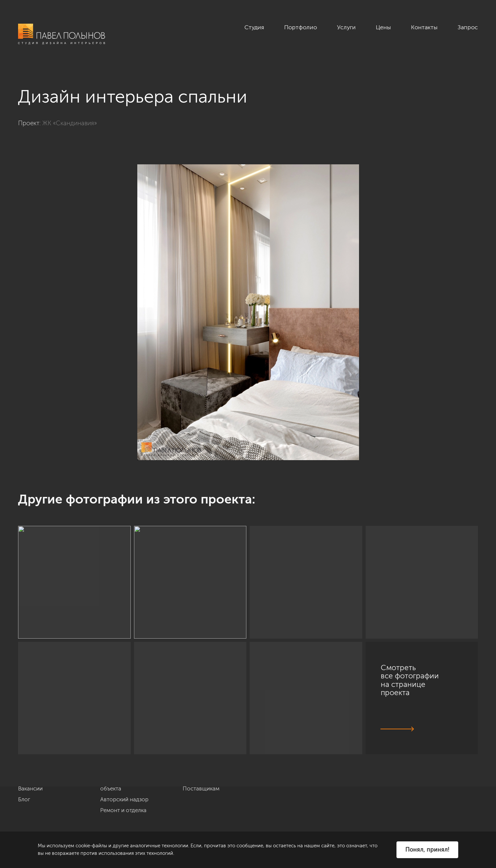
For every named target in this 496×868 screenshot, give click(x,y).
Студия (254, 27)
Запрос (468, 27)
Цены (383, 27)
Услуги (346, 27)
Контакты (424, 27)
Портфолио (301, 27)
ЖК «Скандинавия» (70, 123)
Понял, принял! (427, 850)
